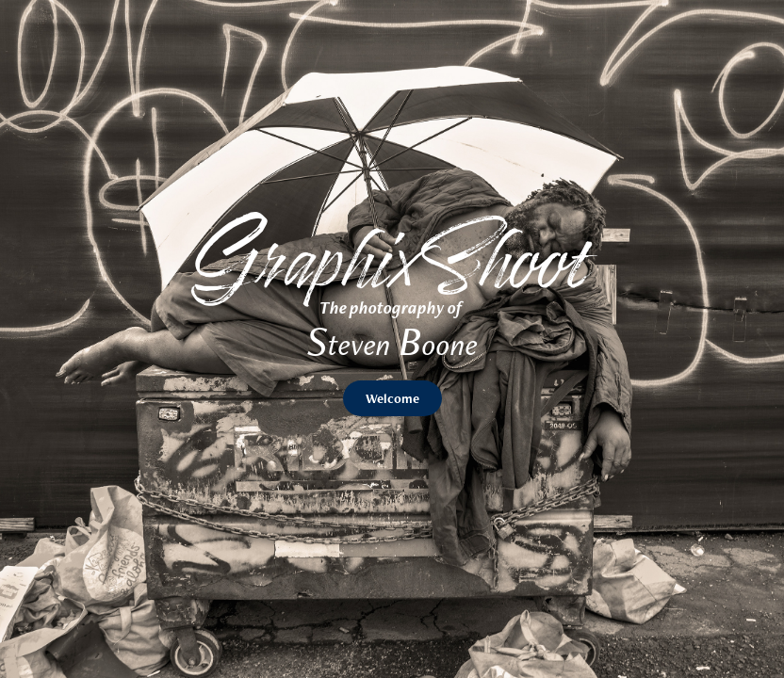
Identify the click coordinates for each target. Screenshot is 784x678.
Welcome (392, 398)
